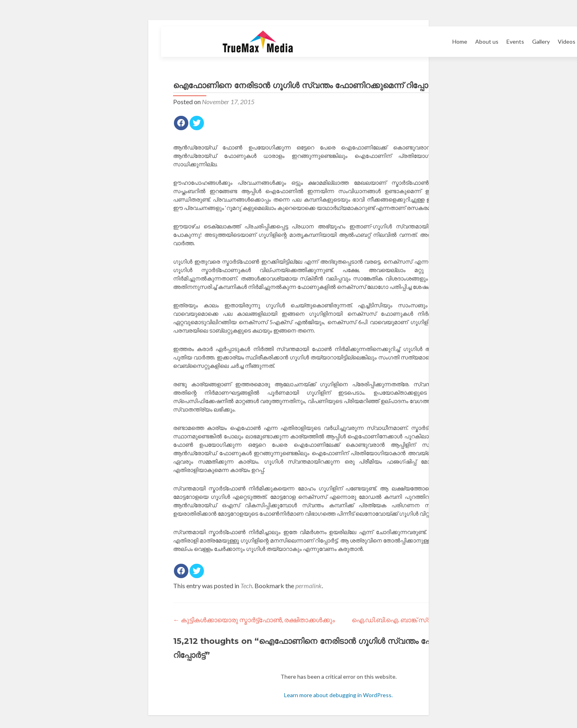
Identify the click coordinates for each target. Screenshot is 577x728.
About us (487, 41)
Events (515, 41)
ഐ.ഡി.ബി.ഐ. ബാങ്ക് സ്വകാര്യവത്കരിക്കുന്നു (428, 620)
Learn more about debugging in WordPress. (338, 695)
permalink (309, 586)
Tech (246, 586)
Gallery (541, 41)
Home (460, 41)
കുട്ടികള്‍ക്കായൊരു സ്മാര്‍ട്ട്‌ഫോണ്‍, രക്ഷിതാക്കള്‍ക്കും (254, 620)
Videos (567, 41)
